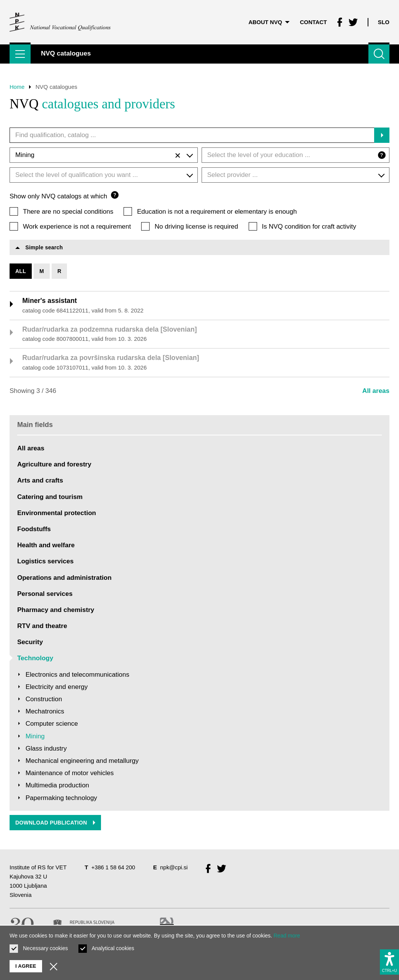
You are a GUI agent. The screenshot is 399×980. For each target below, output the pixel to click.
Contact (313, 21)
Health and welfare (46, 546)
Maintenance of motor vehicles (70, 774)
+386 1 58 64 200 (114, 869)
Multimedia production (57, 786)
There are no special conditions (68, 211)
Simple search (39, 248)
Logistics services (45, 562)
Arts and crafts (40, 482)
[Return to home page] (60, 21)
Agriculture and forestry (54, 465)
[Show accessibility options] (389, 961)
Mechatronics (45, 713)
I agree (26, 966)
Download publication (55, 824)
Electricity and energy (57, 688)
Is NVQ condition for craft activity (309, 226)
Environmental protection (57, 514)
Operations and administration (64, 579)
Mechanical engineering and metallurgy (82, 762)
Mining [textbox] (98, 155)
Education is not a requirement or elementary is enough (217, 211)
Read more (287, 936)
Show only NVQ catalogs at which (64, 196)
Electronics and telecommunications (77, 676)
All (21, 272)
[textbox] (296, 155)
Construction (44, 700)
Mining (35, 737)
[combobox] (104, 155)
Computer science (52, 725)
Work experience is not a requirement (77, 226)
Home (17, 87)
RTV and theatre (42, 627)
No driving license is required (196, 226)
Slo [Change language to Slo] (384, 21)
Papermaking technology (61, 799)
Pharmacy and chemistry (56, 611)
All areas (376, 392)
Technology (35, 660)
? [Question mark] (381, 155)
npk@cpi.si (175, 869)
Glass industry (46, 750)
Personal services (45, 595)
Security (30, 643)
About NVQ (267, 21)
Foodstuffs (34, 530)
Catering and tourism (50, 498)
